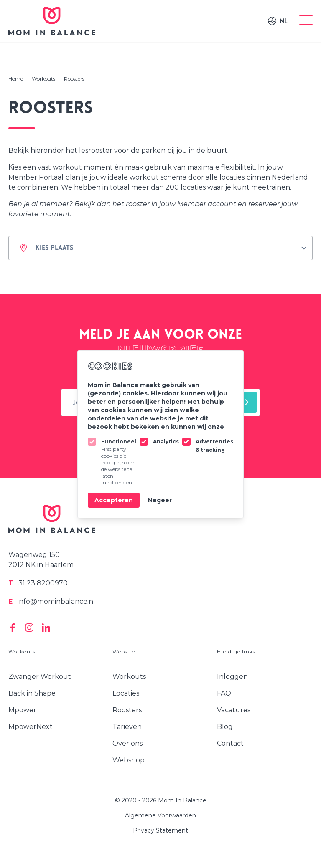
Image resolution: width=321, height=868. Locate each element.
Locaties (126, 693)
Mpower (22, 710)
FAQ (224, 693)
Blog (225, 727)
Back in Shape (32, 693)
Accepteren (114, 500)
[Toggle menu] (306, 21)
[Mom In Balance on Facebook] (13, 628)
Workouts (129, 677)
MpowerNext (31, 727)
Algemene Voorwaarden (160, 815)
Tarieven (127, 727)
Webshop (129, 760)
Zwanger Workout (40, 677)
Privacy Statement (160, 830)
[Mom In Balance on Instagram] (29, 628)
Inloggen (232, 677)
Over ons (127, 743)
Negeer (160, 500)
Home (16, 79)
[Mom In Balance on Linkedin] (46, 628)
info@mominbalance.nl (52, 601)
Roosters (127, 710)
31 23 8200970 (38, 583)
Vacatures (234, 710)
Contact (230, 743)
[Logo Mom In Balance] (52, 21)
